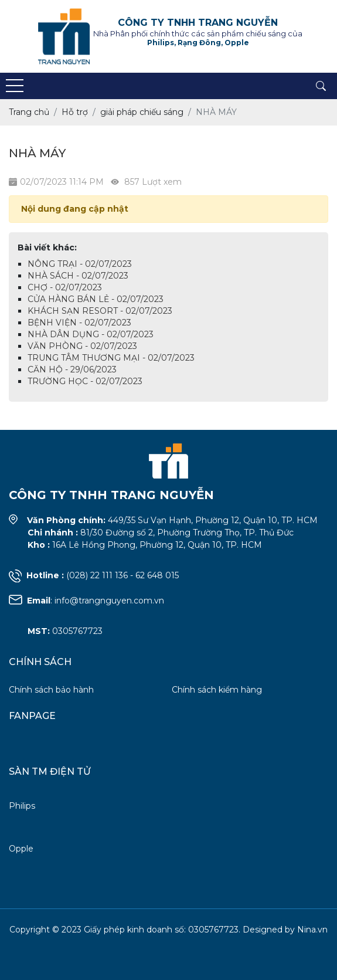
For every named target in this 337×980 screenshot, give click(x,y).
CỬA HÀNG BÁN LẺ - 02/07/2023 (96, 299)
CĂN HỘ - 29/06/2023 (72, 369)
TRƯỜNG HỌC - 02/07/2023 (85, 381)
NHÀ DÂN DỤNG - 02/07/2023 (91, 334)
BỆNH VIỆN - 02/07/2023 (79, 323)
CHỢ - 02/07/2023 (65, 287)
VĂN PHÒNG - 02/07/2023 (82, 346)
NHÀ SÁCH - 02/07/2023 (78, 276)
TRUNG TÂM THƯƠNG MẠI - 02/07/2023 (111, 358)
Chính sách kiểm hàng (217, 690)
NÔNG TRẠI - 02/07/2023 (80, 264)
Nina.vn (312, 930)
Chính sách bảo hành (51, 690)
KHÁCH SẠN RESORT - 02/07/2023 (100, 311)
